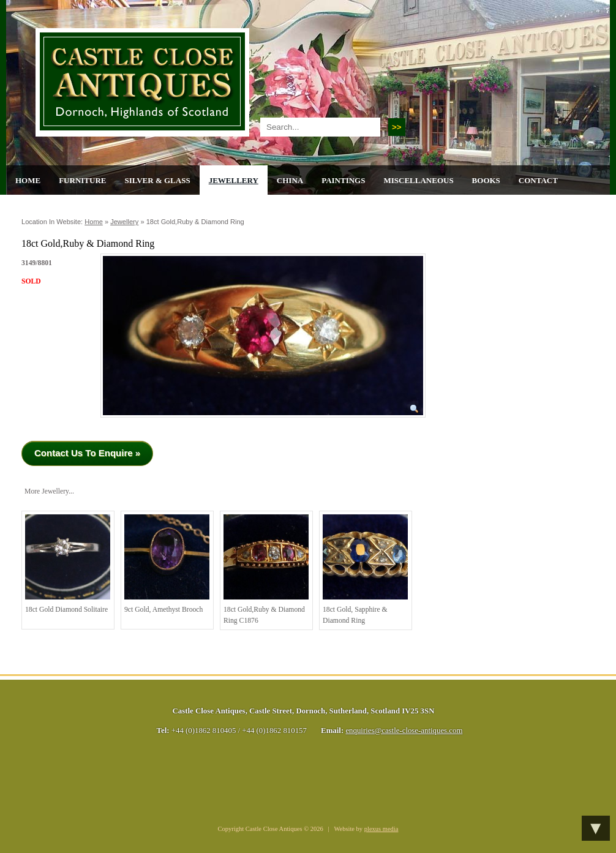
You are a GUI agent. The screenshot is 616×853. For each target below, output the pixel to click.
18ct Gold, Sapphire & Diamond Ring (365, 569)
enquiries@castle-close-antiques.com (404, 731)
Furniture (82, 180)
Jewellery (234, 180)
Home (28, 180)
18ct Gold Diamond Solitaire (68, 564)
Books (486, 180)
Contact (538, 180)
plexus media (381, 829)
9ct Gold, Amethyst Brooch (167, 564)
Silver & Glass (157, 180)
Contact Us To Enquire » (87, 453)
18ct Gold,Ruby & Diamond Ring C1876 (266, 569)
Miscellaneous (418, 180)
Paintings (343, 180)
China (290, 180)
